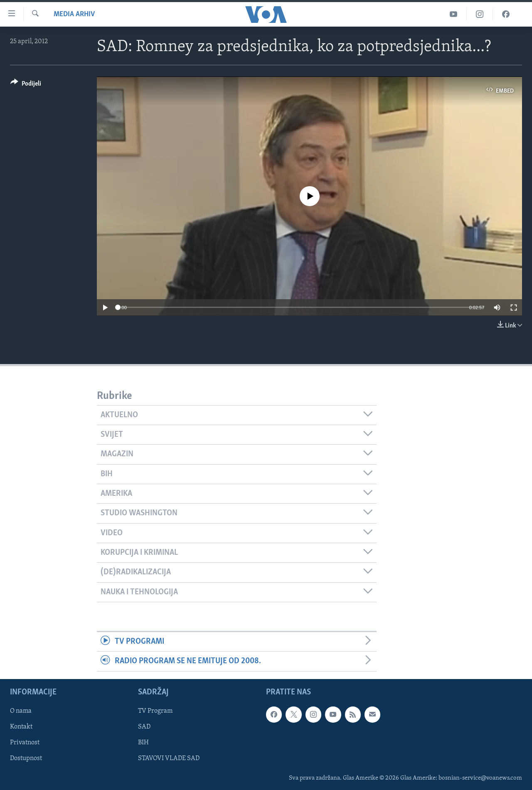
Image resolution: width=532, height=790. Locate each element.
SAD (144, 727)
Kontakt (21, 727)
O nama (21, 711)
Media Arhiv (74, 14)
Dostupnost (26, 758)
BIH (143, 743)
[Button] (26, 85)
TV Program (155, 711)
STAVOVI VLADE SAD (169, 758)
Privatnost (25, 743)
